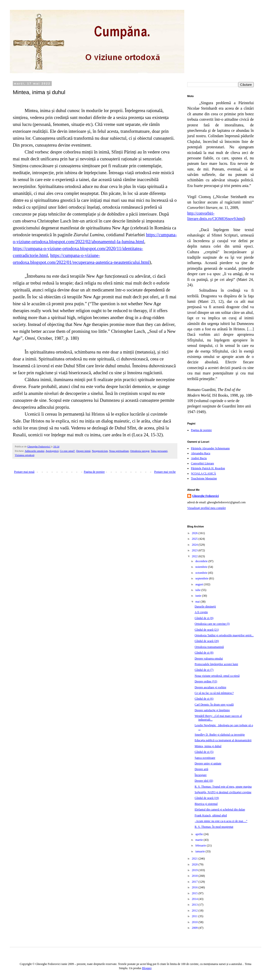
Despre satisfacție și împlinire (212, 710)
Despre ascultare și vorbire (210, 687)
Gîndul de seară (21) (207, 630)
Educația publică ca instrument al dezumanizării (223, 740)
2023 (195, 550)
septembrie (202, 578)
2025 (195, 539)
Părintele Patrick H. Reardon (208, 468)
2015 (195, 893)
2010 (195, 922)
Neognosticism (100, 451)
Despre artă (201, 769)
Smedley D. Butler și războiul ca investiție (220, 735)
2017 (195, 882)
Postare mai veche (165, 472)
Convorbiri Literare (203, 463)
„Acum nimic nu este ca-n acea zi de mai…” (221, 821)
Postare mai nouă (24, 472)
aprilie (200, 834)
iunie (199, 596)
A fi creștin (201, 612)
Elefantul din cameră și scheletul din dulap (220, 810)
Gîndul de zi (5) (204, 752)
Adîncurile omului (34, 451)
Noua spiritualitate (119, 451)
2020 (195, 864)
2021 (195, 859)
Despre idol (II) (204, 781)
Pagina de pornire (94, 472)
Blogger (147, 968)
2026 (195, 533)
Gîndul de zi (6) (204, 699)
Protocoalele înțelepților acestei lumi (216, 664)
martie (200, 840)
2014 (195, 899)
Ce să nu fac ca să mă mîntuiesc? (214, 693)
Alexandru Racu (201, 453)
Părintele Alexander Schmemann (210, 448)
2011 (195, 916)
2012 (195, 911)
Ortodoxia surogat (140, 451)
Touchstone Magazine (204, 478)
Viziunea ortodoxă (25, 455)
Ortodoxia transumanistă (209, 647)
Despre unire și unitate (208, 763)
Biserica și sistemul (206, 804)
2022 (195, 556)
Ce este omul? (67, 451)
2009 (195, 928)
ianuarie (201, 851)
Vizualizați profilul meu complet (206, 508)
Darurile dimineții (205, 607)
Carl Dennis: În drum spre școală (214, 705)
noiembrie (202, 567)
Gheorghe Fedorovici (205, 496)
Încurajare (201, 775)
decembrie (202, 561)
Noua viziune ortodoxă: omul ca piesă (217, 676)
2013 (195, 905)
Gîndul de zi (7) (204, 670)
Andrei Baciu (199, 458)
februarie (201, 845)
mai (198, 602)
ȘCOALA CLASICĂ (203, 473)
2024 (195, 545)
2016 (195, 887)
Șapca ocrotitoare (205, 758)
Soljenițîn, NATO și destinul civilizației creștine (223, 792)
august (200, 584)
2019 (195, 870)
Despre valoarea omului (209, 659)
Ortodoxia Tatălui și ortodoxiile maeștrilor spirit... (224, 635)
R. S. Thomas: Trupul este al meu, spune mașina (223, 787)
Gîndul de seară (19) (207, 798)
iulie (198, 590)
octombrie (202, 573)
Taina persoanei (159, 451)
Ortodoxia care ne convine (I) (212, 624)
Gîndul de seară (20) (207, 641)
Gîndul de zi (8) (204, 653)
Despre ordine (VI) (206, 681)
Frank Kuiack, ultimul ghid (211, 815)
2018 (195, 876)
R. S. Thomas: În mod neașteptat (214, 827)
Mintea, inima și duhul (208, 746)
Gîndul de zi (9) (204, 618)
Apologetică (52, 451)
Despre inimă (84, 451)
